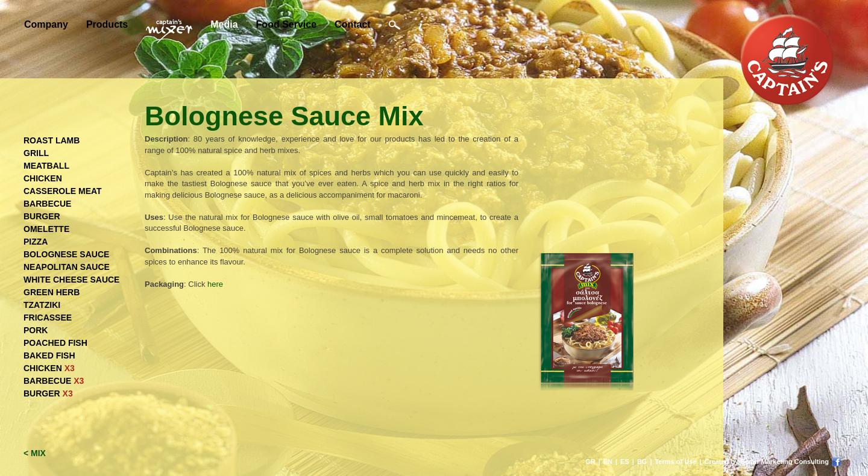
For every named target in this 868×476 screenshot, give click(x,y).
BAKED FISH (49, 355)
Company (46, 24)
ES (625, 462)
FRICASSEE (48, 318)
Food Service (286, 24)
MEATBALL (46, 166)
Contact (353, 24)
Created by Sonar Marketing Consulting (766, 462)
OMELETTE (46, 229)
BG (642, 462)
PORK (36, 330)
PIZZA (36, 242)
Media (224, 24)
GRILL (36, 153)
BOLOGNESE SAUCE (66, 254)
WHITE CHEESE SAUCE (71, 280)
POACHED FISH (55, 343)
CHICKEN (43, 178)
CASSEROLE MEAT (63, 191)
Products (107, 24)
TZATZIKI (42, 305)
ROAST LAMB (52, 140)
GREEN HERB (52, 292)
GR (590, 462)
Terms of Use (675, 462)
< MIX (35, 453)
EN (608, 462)
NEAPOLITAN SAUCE (67, 267)
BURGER (42, 216)
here (215, 284)
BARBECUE (47, 204)
